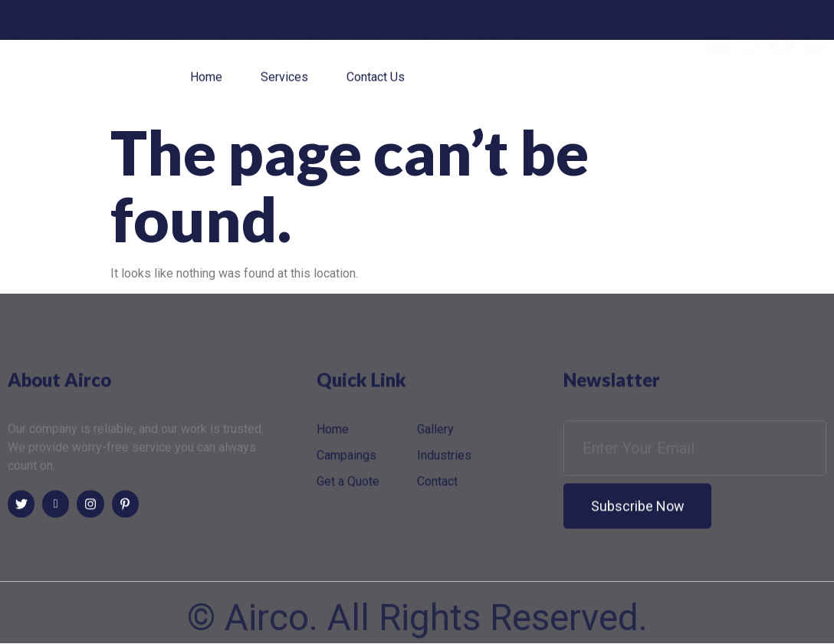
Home (206, 81)
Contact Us (376, 81)
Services (284, 81)
